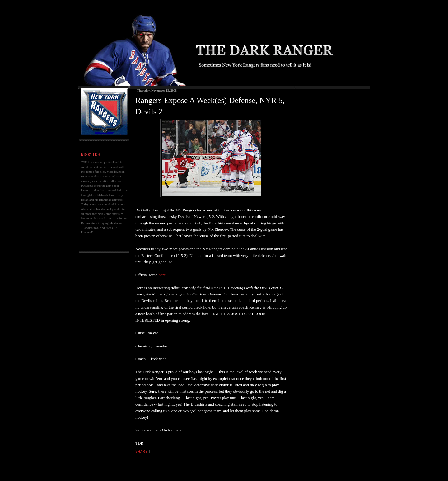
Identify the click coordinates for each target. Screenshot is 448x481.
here (162, 275)
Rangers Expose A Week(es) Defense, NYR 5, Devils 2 (210, 106)
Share (142, 452)
